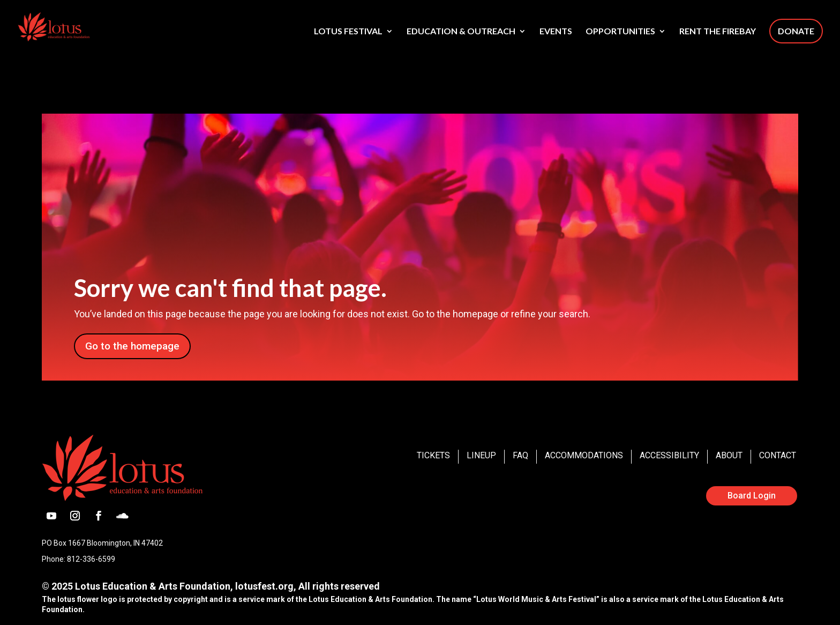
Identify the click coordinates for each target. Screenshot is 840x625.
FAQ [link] (520, 455)
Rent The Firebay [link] (718, 32)
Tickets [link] (433, 455)
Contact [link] (778, 455)
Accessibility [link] (669, 455)
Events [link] (556, 32)
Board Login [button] (752, 496)
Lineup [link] (481, 455)
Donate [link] (796, 31)
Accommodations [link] (584, 455)
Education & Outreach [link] (461, 32)
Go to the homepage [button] (132, 346)
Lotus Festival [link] (348, 32)
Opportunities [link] (620, 32)
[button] (51, 516)
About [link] (729, 455)
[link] (73, 26)
